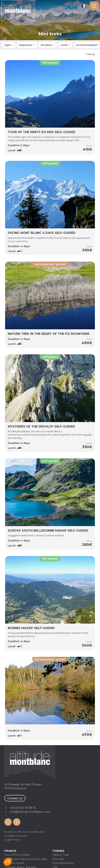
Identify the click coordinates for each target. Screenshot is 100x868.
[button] (8, 862)
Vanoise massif (14, 863)
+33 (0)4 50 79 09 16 (78, 6)
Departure (26, 45)
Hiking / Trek (61, 855)
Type (7, 45)
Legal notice (12, 840)
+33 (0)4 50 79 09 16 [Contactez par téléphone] (22, 808)
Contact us (15, 798)
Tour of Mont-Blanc (17, 855)
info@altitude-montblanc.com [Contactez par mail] (30, 812)
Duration (46, 45)
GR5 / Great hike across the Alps (26, 859)
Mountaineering (63, 863)
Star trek (58, 859)
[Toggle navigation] (94, 6)
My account (71, 6)
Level (64, 45)
